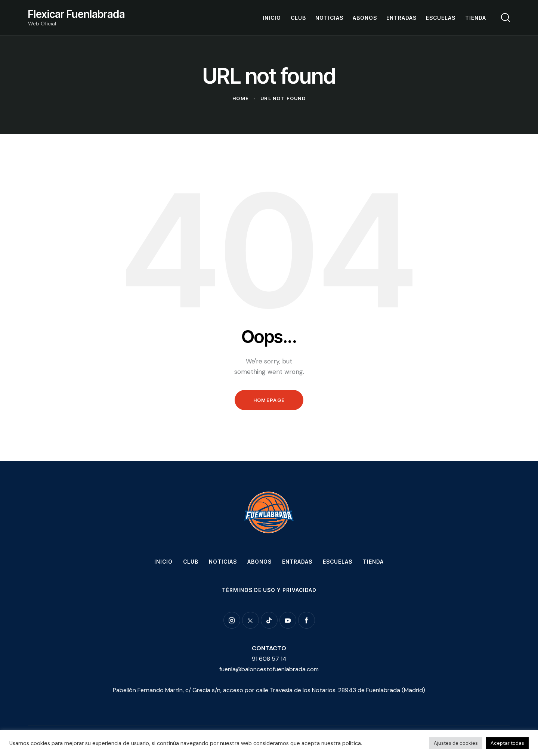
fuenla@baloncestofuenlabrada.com (269, 669)
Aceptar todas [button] (507, 743)
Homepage (269, 400)
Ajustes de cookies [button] (456, 743)
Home (241, 98)
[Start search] (505, 18)
